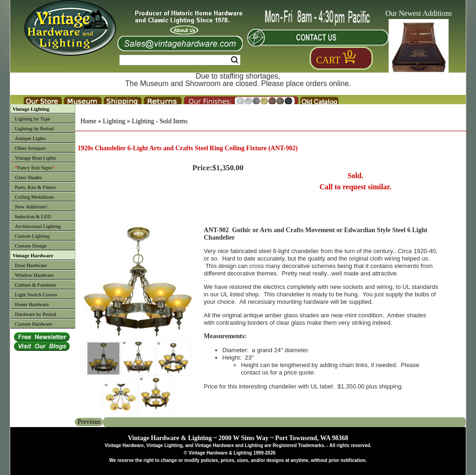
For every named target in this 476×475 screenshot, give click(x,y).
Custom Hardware (33, 324)
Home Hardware (32, 304)
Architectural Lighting (38, 226)
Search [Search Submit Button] (235, 60)
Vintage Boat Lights (36, 158)
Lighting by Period (34, 128)
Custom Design (31, 246)
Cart (328, 60)
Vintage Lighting (31, 109)
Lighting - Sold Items (159, 121)
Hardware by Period (36, 314)
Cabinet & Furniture (36, 285)
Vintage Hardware (33, 255)
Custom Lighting (32, 236)
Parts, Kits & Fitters (35, 187)
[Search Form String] (180, 60)
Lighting (114, 121)
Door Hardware (31, 265)
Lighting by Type (33, 119)
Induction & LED (33, 216)
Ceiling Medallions (35, 197)
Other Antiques (30, 148)
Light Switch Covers (36, 294)
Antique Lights (30, 138)
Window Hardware (34, 275)
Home (88, 121)
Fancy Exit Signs (35, 167)
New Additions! (31, 207)
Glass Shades (28, 177)
